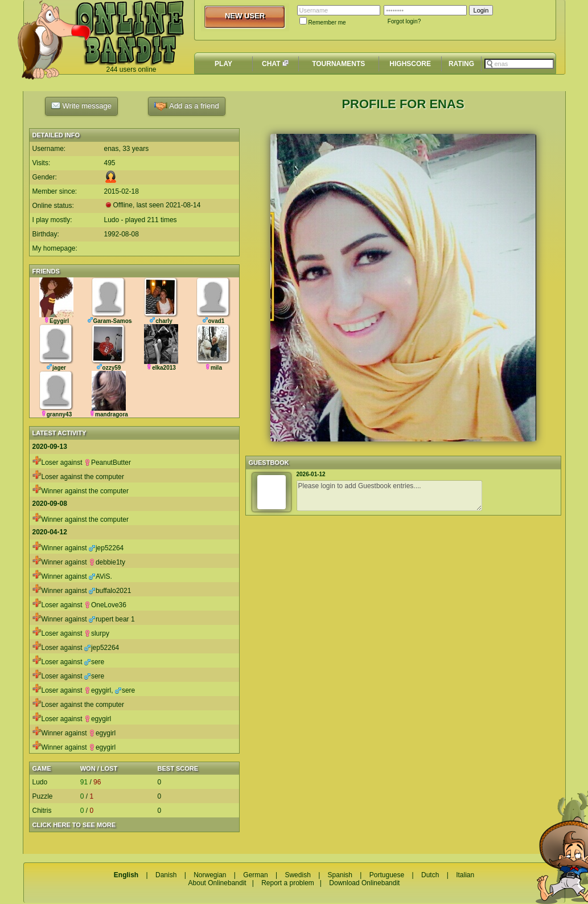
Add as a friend (186, 106)
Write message (81, 105)
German (255, 875)
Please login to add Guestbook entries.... (389, 496)
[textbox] (519, 64)
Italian (465, 875)
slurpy (97, 633)
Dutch (430, 875)
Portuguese (387, 875)
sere (94, 662)
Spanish (340, 875)
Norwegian (210, 875)
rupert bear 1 (112, 619)
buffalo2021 (110, 591)
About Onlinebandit (217, 883)
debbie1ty (107, 562)
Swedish (297, 875)
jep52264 (106, 548)
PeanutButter (108, 463)
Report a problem (288, 883)
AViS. (100, 576)
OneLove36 (105, 605)
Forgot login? (404, 21)
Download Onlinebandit (364, 883)
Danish (166, 875)
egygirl (98, 690)
